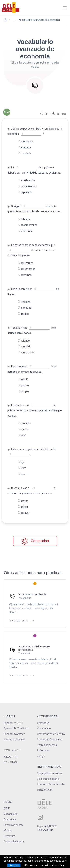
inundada (24, 153)
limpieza (24, 302)
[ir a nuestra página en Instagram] (40, 817)
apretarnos (25, 263)
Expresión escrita (47, 745)
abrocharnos (26, 269)
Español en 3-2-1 (14, 723)
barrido (23, 314)
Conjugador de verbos (50, 773)
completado (26, 353)
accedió (24, 429)
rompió (23, 391)
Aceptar (14, 865)
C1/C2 (14, 762)
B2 (5, 762)
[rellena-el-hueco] (31, 134)
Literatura (10, 836)
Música (8, 831)
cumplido (24, 347)
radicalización (27, 186)
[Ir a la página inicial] (7, 20)
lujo (21, 462)
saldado (24, 341)
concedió (24, 423)
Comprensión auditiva (50, 740)
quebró (23, 385)
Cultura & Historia (14, 842)
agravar (24, 513)
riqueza (23, 474)
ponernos (25, 275)
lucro (22, 468)
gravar (23, 501)
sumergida (25, 142)
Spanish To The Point (16, 728)
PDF (46, 114)
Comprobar (35, 541)
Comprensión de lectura (51, 734)
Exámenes (43, 751)
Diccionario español (48, 779)
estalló (23, 379)
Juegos (41, 756)
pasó (22, 435)
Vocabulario (44, 728)
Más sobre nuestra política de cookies (44, 865)
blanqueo (24, 308)
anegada (24, 147)
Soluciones (62, 114)
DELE (7, 808)
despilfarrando (28, 225)
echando (24, 219)
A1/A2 (8, 757)
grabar (23, 507)
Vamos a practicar (14, 740)
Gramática (43, 723)
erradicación (26, 180)
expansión (25, 192)
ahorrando (25, 231)
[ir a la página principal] (11, 8)
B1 (16, 757)
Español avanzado (14, 734)
